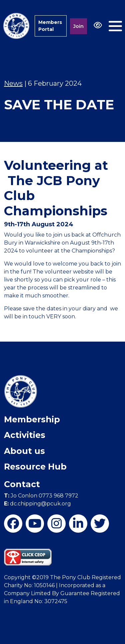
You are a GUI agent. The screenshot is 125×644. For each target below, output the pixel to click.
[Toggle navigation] (115, 26)
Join (78, 26)
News (13, 83)
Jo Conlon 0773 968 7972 (41, 496)
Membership (32, 419)
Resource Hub (35, 467)
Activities (25, 435)
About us (24, 451)
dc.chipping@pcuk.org (37, 504)
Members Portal (50, 26)
